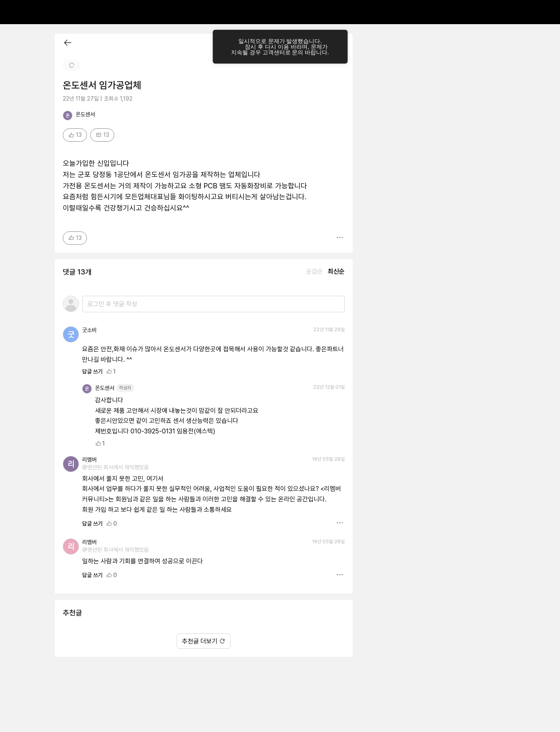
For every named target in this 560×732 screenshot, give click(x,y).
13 (75, 210)
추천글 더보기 (204, 613)
